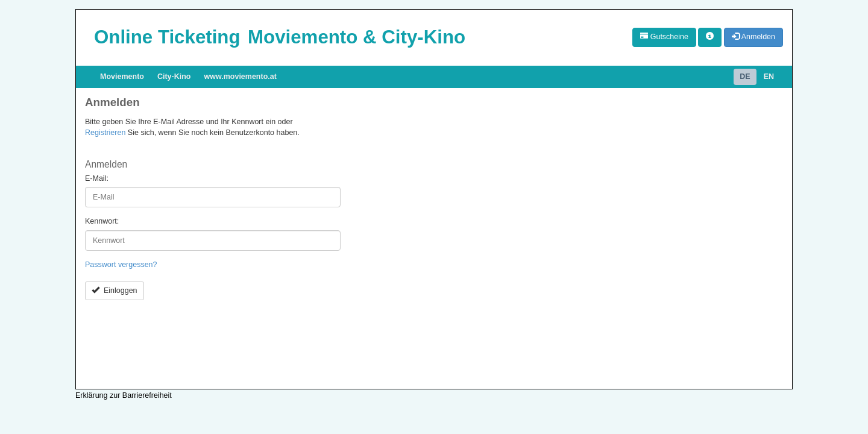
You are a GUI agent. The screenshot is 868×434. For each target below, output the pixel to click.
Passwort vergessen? (121, 265)
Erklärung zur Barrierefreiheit (124, 395)
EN (769, 77)
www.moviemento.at (241, 77)
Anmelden (753, 37)
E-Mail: (97, 178)
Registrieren (105, 133)
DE (745, 77)
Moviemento (122, 77)
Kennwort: (102, 221)
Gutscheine (664, 37)
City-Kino (174, 77)
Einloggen (115, 291)
